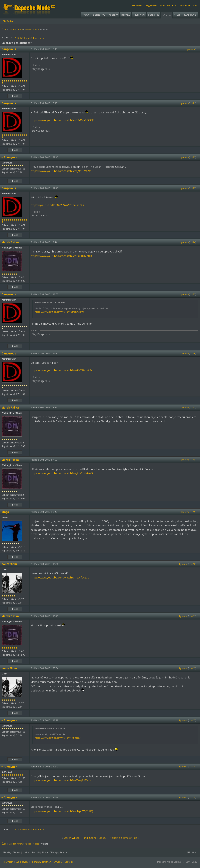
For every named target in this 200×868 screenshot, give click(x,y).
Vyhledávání (22, 862)
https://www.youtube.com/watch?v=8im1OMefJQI (62, 256)
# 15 (193, 797)
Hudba (28, 29)
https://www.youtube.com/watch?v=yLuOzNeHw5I (62, 473)
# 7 (194, 408)
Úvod (86, 15)
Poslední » (38, 38)
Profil (15, 96)
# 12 (193, 668)
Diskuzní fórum (16, 29)
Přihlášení (137, 5)
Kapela (126, 15)
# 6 (194, 353)
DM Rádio (8, 21)
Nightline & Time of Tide (123, 838)
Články (113, 15)
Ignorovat (191, 49)
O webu (58, 862)
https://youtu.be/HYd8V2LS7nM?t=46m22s (57, 205)
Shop (177, 15)
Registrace (151, 5)
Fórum (166, 15)
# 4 (194, 242)
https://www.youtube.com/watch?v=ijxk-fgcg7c (60, 577)
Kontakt (68, 862)
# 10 (193, 564)
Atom (194, 852)
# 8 (194, 460)
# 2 (194, 157)
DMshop (54, 852)
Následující (26, 38)
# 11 (193, 616)
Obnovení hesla (168, 5)
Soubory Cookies (189, 5)
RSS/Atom (8, 862)
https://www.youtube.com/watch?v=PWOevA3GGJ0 (63, 120)
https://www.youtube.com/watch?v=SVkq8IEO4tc (61, 780)
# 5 (194, 294)
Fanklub (153, 15)
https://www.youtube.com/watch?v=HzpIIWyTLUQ (62, 811)
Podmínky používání (41, 862)
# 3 (194, 188)
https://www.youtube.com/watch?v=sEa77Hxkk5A (62, 370)
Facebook (190, 15)
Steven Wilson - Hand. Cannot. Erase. (85, 838)
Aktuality (99, 15)
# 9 (194, 512)
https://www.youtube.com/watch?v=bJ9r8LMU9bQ (62, 171)
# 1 (194, 103)
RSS (188, 852)
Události (139, 15)
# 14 (193, 767)
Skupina (17, 852)
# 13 (193, 720)
